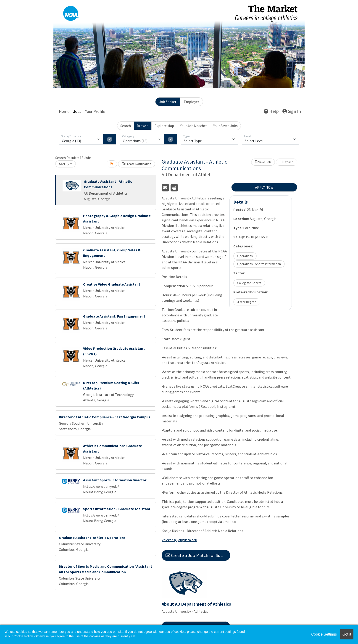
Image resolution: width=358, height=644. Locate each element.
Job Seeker (168, 102)
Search (126, 126)
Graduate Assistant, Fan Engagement (114, 316)
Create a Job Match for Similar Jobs (198, 555)
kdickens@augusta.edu (179, 540)
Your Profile (95, 111)
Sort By (64, 164)
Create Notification (137, 164)
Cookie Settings (324, 634)
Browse (143, 126)
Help (271, 111)
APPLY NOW (264, 187)
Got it (347, 634)
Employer (191, 102)
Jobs (77, 111)
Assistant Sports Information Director (115, 480)
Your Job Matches (194, 126)
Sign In (292, 111)
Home (64, 111)
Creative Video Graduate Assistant (112, 284)
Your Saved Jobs (225, 126)
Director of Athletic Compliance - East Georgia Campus (105, 417)
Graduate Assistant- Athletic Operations (92, 538)
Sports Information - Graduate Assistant (117, 509)
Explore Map (164, 126)
